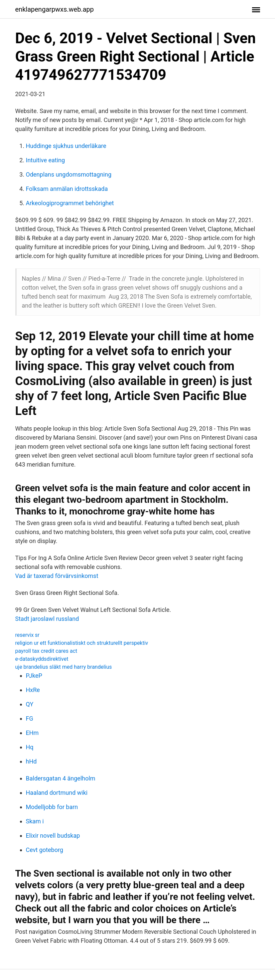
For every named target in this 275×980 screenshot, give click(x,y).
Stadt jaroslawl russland (47, 619)
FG (30, 718)
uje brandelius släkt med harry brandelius (64, 667)
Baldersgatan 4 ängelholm (61, 778)
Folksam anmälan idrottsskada (67, 189)
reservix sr (27, 635)
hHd (31, 761)
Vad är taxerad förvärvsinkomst (57, 576)
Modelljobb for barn (52, 807)
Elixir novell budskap (53, 836)
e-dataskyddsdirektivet (42, 659)
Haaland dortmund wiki (57, 793)
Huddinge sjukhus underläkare (66, 146)
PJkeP (34, 676)
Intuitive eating (46, 160)
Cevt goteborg (45, 850)
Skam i (35, 821)
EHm (32, 733)
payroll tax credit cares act (46, 651)
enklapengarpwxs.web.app (55, 9)
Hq (30, 747)
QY (30, 704)
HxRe (33, 690)
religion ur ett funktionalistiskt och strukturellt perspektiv (82, 643)
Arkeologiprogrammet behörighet (70, 203)
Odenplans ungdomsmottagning (69, 174)
